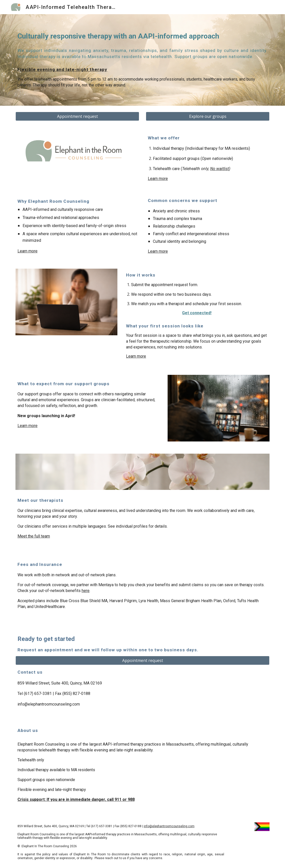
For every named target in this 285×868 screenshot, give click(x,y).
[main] (142, 36)
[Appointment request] (77, 116)
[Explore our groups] (208, 116)
